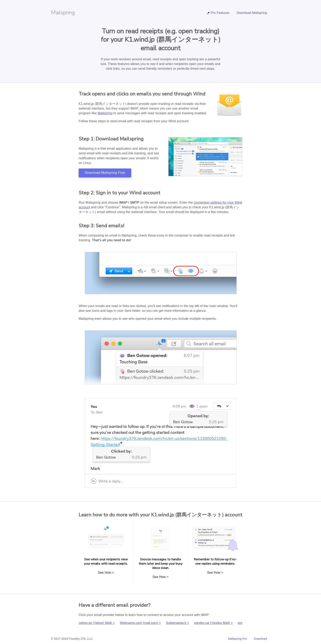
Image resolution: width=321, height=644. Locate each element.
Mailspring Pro (237, 639)
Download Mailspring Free (105, 173)
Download (260, 639)
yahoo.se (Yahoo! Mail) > (97, 623)
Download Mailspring (252, 13)
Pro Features (218, 13)
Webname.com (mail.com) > (140, 623)
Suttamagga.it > (177, 623)
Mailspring (63, 13)
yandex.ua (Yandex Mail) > (213, 623)
